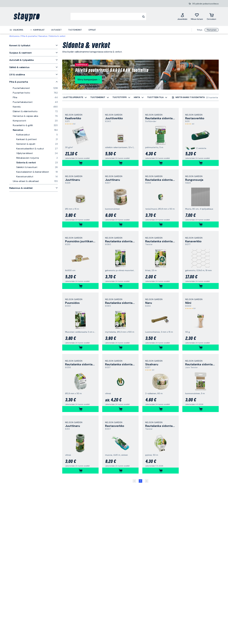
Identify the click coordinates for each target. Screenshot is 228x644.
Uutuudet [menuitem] (56, 30)
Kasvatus (43, 36)
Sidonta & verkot (57, 36)
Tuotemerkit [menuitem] (75, 30)
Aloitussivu (14, 36)
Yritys (200, 30)
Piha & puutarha (29, 36)
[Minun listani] (197, 17)
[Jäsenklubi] (182, 17)
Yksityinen (212, 30)
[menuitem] (16, 30)
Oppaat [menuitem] (92, 30)
